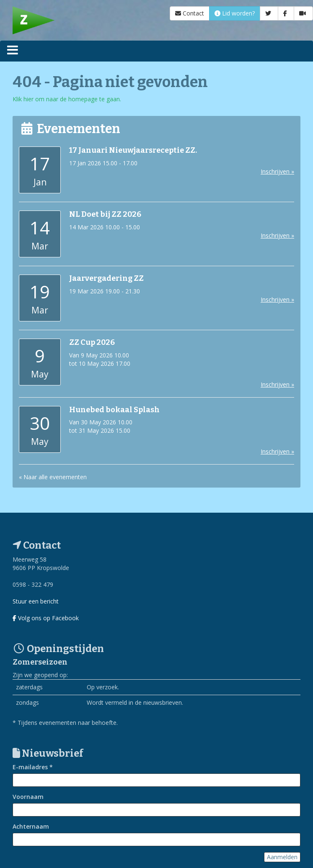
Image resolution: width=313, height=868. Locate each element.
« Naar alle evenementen (53, 477)
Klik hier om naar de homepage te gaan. (67, 99)
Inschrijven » (277, 171)
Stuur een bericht (36, 601)
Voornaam (28, 797)
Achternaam (31, 826)
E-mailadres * (33, 767)
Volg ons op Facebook (46, 618)
